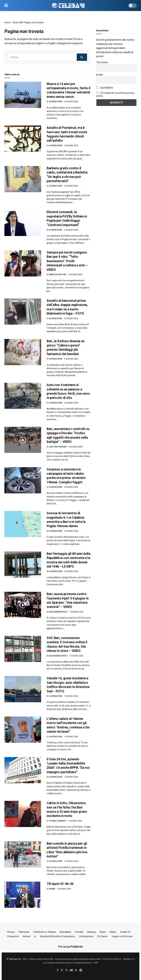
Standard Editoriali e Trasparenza (57, 936)
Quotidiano (105, 88)
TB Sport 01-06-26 (60, 884)
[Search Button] (82, 57)
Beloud (27, 936)
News (103, 932)
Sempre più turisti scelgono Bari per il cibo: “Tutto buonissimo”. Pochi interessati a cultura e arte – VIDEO (67, 261)
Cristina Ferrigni (58, 447)
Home (7, 23)
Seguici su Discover (122, 936)
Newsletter (65, 932)
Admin (52, 889)
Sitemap (91, 932)
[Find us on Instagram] (67, 970)
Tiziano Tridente (58, 821)
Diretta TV (125, 932)
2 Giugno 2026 (71, 102)
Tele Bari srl (15, 959)
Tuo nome (102, 62)
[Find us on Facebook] (58, 970)
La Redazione (56, 102)
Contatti (79, 932)
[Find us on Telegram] (81, 970)
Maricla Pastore (58, 275)
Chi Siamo (102, 936)
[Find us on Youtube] (71, 970)
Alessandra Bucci (58, 612)
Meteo (113, 932)
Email (99, 75)
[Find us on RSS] (76, 970)
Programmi (13, 936)
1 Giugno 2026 (76, 612)
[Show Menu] (6, 5)
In (35, 936)
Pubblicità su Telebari (45, 932)
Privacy (11, 932)
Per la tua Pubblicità (71, 947)
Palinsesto (24, 932)
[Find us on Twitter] (62, 970)
